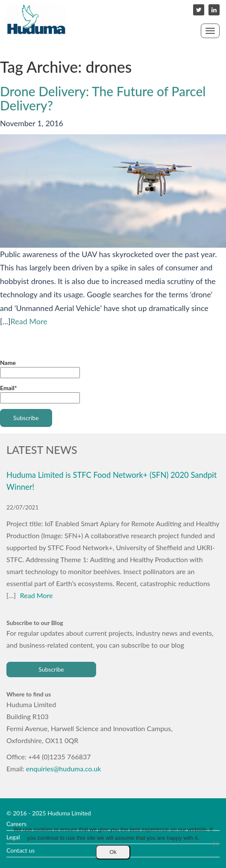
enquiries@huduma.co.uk (64, 769)
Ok (113, 852)
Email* (40, 394)
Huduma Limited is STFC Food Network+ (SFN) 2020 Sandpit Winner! (112, 481)
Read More (29, 321)
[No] (215, 844)
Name (40, 369)
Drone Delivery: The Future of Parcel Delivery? (103, 98)
